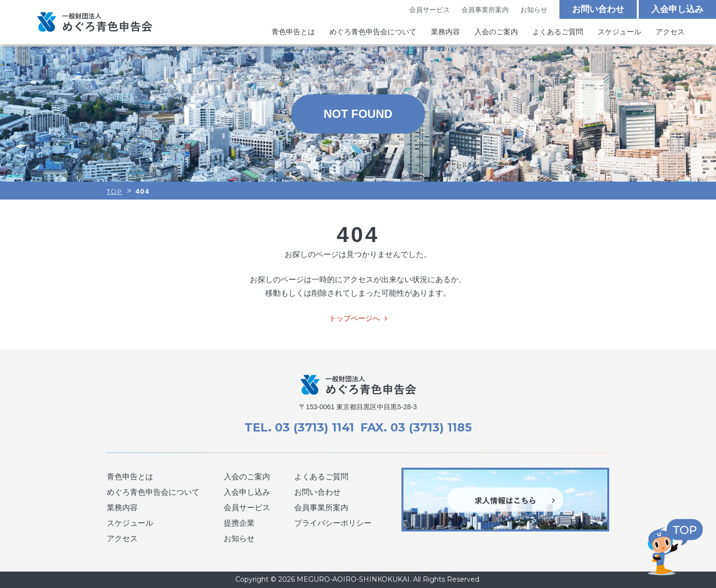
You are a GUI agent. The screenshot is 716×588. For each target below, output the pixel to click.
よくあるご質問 (558, 33)
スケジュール (619, 33)
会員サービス (429, 10)
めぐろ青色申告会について (373, 33)
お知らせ (534, 10)
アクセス (670, 33)
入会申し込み (677, 10)
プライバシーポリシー (333, 523)
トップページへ (354, 318)
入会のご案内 (496, 33)
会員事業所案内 (485, 10)
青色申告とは (293, 33)
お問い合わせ (598, 10)
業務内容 (445, 33)
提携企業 (239, 523)
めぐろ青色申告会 (95, 23)
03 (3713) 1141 (313, 427)
